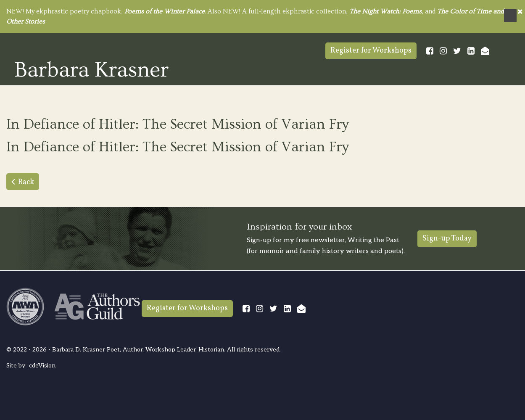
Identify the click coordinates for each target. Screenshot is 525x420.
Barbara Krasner (92, 69)
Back (26, 182)
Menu (510, 16)
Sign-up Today (447, 239)
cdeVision (42, 366)
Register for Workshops (371, 51)
